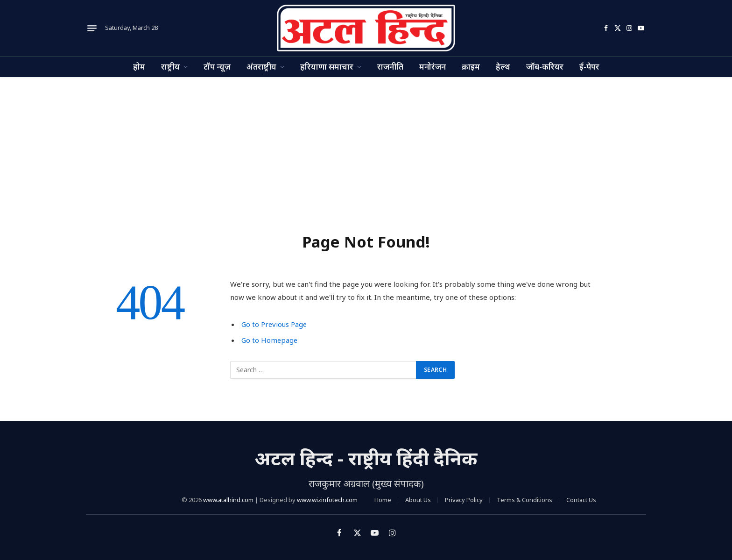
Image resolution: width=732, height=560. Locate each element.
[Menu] (92, 28)
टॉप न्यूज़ (217, 67)
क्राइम (471, 67)
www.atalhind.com (228, 500)
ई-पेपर (589, 67)
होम (139, 67)
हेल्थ (503, 67)
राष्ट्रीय (170, 67)
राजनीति (390, 67)
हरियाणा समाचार (327, 67)
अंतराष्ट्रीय (261, 67)
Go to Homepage (270, 340)
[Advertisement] (366, 147)
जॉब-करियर (545, 67)
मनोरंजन (433, 67)
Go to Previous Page (275, 324)
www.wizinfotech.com (327, 500)
